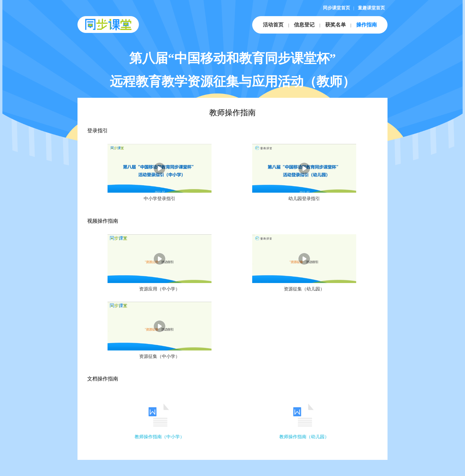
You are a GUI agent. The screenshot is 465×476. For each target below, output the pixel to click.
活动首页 (273, 25)
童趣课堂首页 (371, 8)
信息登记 (304, 25)
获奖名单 (336, 25)
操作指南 (367, 25)
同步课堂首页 (336, 8)
